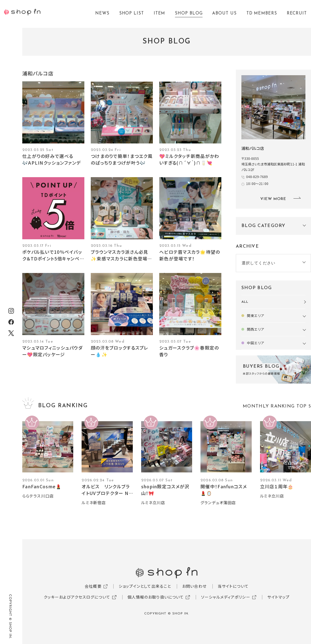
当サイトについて (233, 586)
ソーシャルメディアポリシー (226, 597)
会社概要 (93, 586)
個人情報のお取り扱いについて (156, 597)
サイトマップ (278, 597)
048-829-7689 (257, 176)
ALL (245, 302)
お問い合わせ (194, 586)
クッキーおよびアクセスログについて (77, 597)
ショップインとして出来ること (145, 586)
